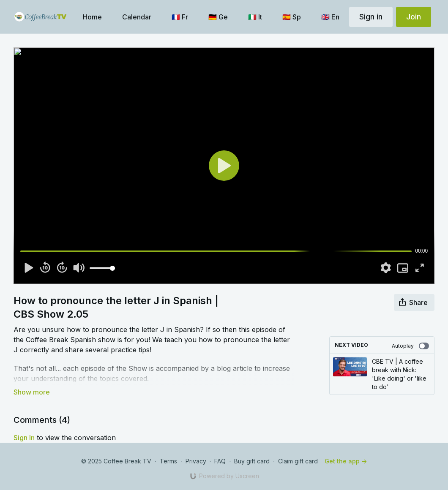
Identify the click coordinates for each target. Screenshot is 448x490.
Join (414, 17)
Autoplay (410, 346)
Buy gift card (252, 461)
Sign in (371, 17)
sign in (24, 438)
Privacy (196, 461)
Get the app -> (346, 461)
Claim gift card (298, 461)
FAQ (220, 461)
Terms (168, 461)
